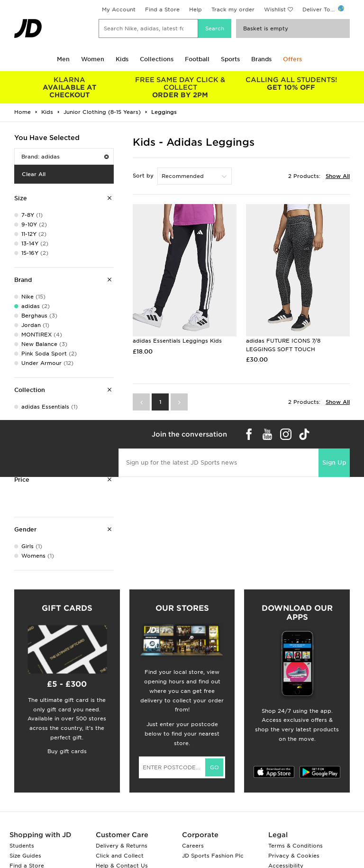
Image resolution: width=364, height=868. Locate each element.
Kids (122, 59)
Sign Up (334, 462)
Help (196, 9)
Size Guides (25, 856)
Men (63, 59)
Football (197, 59)
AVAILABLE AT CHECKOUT (70, 87)
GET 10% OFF (291, 84)
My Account (119, 9)
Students (22, 846)
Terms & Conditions (296, 846)
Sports (230, 59)
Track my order (233, 9)
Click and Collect (120, 856)
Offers (292, 59)
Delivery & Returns (122, 846)
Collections (157, 59)
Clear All (34, 174)
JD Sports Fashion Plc (213, 856)
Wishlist (275, 9)
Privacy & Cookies (294, 856)
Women (93, 59)
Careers (193, 846)
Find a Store (162, 9)
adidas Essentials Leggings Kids (177, 341)
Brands (261, 59)
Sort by (143, 176)
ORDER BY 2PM (181, 87)
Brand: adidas (65, 157)
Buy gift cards (67, 751)
